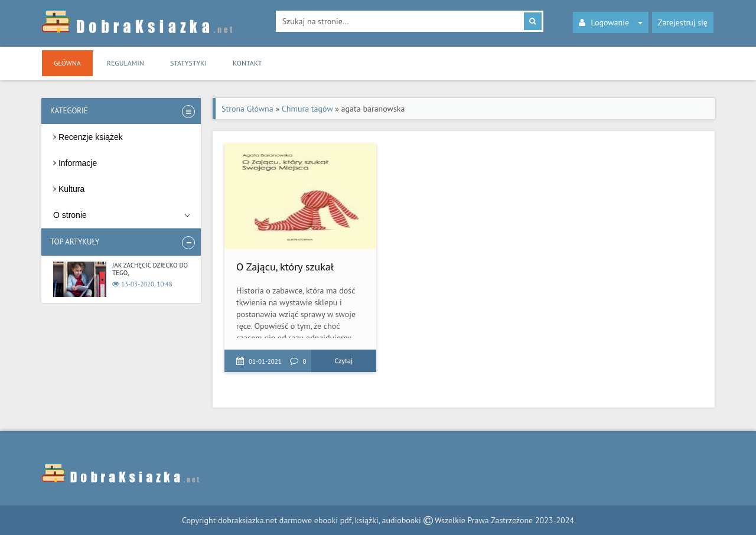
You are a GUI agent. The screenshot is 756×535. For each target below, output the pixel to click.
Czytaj (343, 361)
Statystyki (188, 63)
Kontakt (247, 63)
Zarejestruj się (683, 22)
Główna (67, 63)
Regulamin (126, 63)
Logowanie (611, 22)
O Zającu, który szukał (285, 267)
